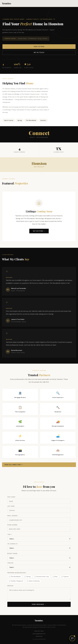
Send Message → (39, 604)
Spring (28, 577)
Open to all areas (33, 581)
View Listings (39, 47)
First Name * (12, 497)
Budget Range (12, 554)
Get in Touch (39, 53)
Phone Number (12, 525)
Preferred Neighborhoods (17, 573)
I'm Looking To (12, 544)
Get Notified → (39, 231)
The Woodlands (15, 577)
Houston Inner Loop (42, 577)
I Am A (9, 534)
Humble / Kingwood (16, 581)
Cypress (65, 577)
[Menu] (75, 3)
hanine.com (39, 636)
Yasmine (7, 3)
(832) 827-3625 (39, 631)
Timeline (10, 563)
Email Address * (13, 516)
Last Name (11, 506)
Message (10, 586)
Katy (55, 577)
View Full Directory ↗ (13, 465)
